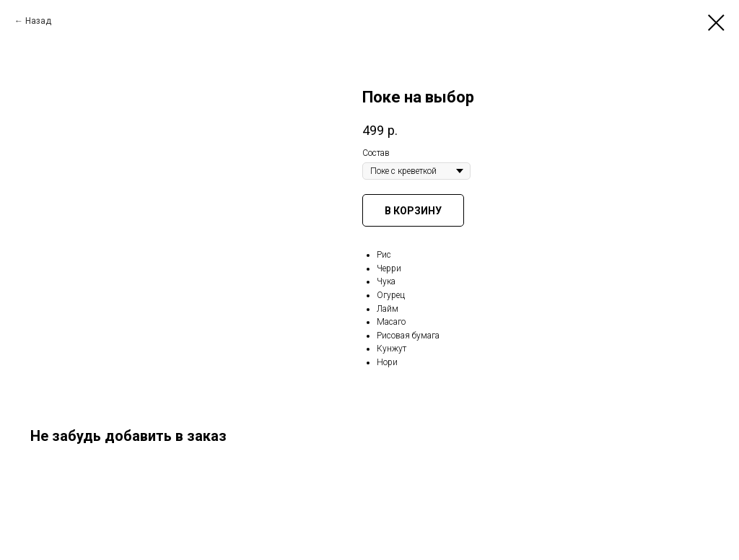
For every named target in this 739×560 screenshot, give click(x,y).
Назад (38, 21)
